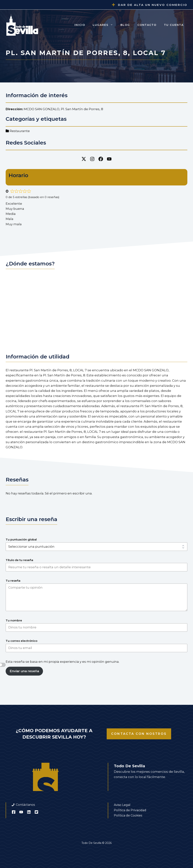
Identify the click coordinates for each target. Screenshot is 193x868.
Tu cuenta (174, 25)
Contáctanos (25, 805)
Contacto (147, 25)
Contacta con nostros (139, 734)
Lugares (105, 25)
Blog (125, 25)
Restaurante (20, 131)
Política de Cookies (128, 815)
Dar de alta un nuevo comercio (153, 5)
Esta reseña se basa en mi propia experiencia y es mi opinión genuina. (62, 662)
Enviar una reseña (24, 671)
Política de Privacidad (130, 810)
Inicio (80, 25)
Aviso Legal (122, 805)
